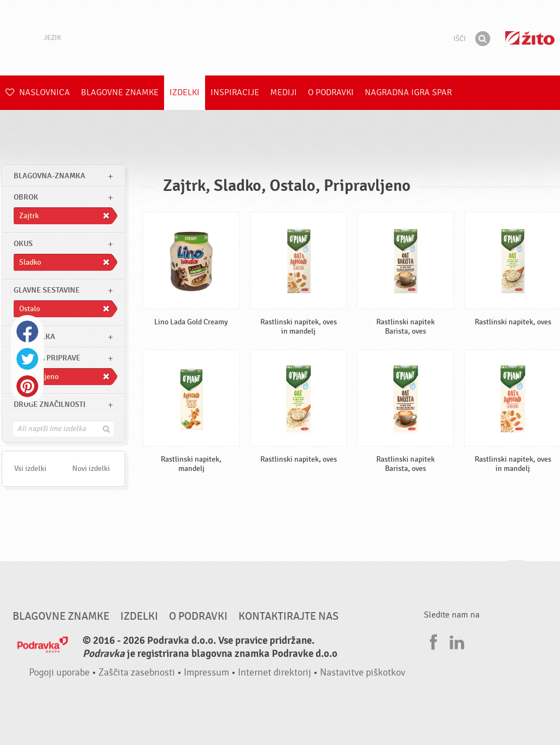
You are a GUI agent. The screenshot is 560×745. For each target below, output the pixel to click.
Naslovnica (38, 92)
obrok (26, 197)
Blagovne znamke (120, 92)
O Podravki (331, 92)
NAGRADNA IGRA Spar (408, 92)
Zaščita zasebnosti (137, 673)
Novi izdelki (91, 468)
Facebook (27, 331)
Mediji (284, 92)
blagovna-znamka (49, 176)
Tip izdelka (34, 337)
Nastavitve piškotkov (363, 673)
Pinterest (27, 386)
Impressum (206, 673)
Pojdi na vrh (516, 571)
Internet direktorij (275, 673)
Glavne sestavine (47, 290)
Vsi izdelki (30, 468)
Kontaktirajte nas (288, 616)
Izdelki (185, 92)
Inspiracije (235, 92)
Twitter (27, 359)
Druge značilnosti (49, 404)
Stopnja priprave (47, 358)
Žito (530, 38)
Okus (23, 244)
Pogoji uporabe (59, 673)
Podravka (280, 38)
